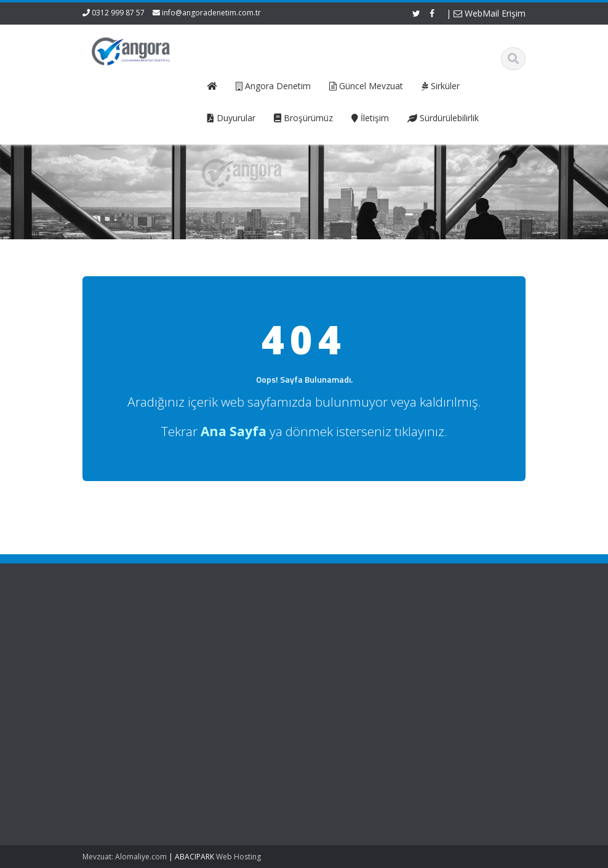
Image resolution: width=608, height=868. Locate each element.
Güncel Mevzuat (213, 666)
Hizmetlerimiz (207, 655)
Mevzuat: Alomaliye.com (125, 857)
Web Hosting (238, 857)
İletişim (195, 678)
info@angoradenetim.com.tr (211, 13)
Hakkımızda (204, 643)
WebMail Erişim (490, 13)
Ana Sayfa (202, 632)
